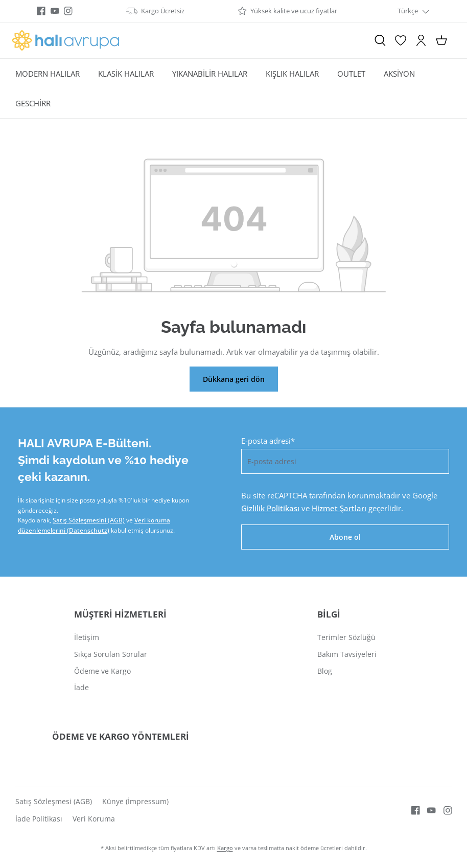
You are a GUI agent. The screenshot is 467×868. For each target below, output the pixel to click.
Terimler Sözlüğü (346, 637)
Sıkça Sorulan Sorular (111, 654)
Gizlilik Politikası (270, 508)
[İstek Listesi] (401, 40)
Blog (325, 671)
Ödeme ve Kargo (102, 671)
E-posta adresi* (268, 441)
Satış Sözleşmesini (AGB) (89, 520)
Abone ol (345, 537)
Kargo (225, 848)
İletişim (87, 637)
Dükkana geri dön (234, 379)
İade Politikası (39, 819)
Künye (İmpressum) (135, 801)
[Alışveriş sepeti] (441, 40)
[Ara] (380, 40)
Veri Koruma (94, 819)
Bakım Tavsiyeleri (347, 654)
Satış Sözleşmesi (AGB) (54, 801)
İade (81, 687)
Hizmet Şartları (339, 508)
